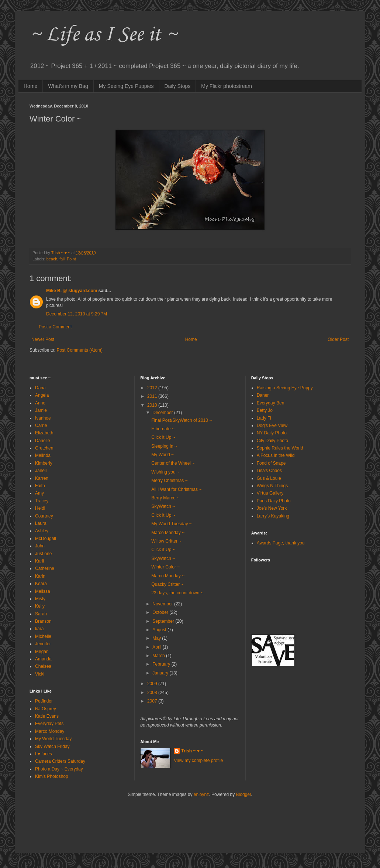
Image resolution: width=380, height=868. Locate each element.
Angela (42, 395)
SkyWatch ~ (163, 506)
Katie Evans (47, 716)
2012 (153, 388)
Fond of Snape (271, 463)
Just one (43, 554)
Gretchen (44, 448)
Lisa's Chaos (269, 471)
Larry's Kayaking (273, 516)
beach (52, 259)
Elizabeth (44, 433)
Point (71, 259)
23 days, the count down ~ (177, 593)
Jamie (41, 410)
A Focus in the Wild (276, 455)
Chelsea (43, 666)
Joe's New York (272, 508)
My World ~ (163, 455)
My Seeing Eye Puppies (126, 86)
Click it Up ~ (163, 437)
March (159, 656)
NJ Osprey (46, 709)
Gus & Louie (269, 478)
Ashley (42, 531)
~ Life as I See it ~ (103, 35)
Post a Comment (55, 327)
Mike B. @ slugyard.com (72, 291)
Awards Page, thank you (281, 543)
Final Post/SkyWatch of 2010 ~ (182, 420)
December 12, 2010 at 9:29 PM (77, 314)
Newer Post (43, 339)
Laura (41, 523)
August (160, 630)
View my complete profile (198, 761)
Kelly (40, 606)
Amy (39, 493)
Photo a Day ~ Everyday (59, 769)
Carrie (41, 426)
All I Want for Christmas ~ (176, 489)
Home (30, 86)
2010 (153, 405)
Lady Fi (264, 418)
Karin (40, 576)
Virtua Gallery (270, 493)
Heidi (40, 508)
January (161, 673)
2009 (153, 684)
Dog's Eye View (272, 426)
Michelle (43, 636)
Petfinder (44, 701)
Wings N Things (272, 486)
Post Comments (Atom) (80, 350)
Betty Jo (265, 410)
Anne (40, 403)
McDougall (46, 539)
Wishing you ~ (165, 472)
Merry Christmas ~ (169, 481)
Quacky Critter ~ (167, 584)
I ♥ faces (44, 754)
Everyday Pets (49, 724)
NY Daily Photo (272, 433)
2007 (153, 701)
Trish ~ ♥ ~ (192, 751)
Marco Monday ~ (168, 533)
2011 (153, 396)
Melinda (43, 455)
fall (62, 259)
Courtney (44, 516)
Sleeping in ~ (164, 446)
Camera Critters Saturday (60, 761)
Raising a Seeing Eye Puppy (285, 388)
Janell (41, 471)
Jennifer (43, 644)
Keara (41, 584)
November (163, 604)
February (162, 664)
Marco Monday (50, 731)
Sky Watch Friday (52, 746)
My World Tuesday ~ (172, 524)
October (161, 612)
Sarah (41, 614)
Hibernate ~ (163, 429)
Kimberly (44, 463)
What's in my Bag (68, 86)
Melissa (43, 591)
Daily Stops (178, 86)
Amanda (43, 659)
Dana (40, 388)
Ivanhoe (43, 418)
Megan (42, 652)
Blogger (244, 794)
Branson (43, 621)
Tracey (42, 501)
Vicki (40, 674)
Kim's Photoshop (52, 776)
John (40, 546)
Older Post (338, 339)
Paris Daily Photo (274, 501)
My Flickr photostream (227, 86)
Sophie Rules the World (280, 448)
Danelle (43, 441)
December (163, 413)
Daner (263, 395)
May (157, 638)
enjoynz (201, 794)
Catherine (45, 568)
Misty (40, 599)
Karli (39, 561)
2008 (153, 693)
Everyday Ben (271, 403)
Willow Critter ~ (166, 541)
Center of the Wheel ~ (173, 463)
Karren (42, 478)
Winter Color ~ (165, 567)
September (164, 621)
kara (39, 629)
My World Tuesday (53, 739)
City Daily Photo (272, 441)
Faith (40, 486)
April (157, 647)
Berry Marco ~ (165, 498)
